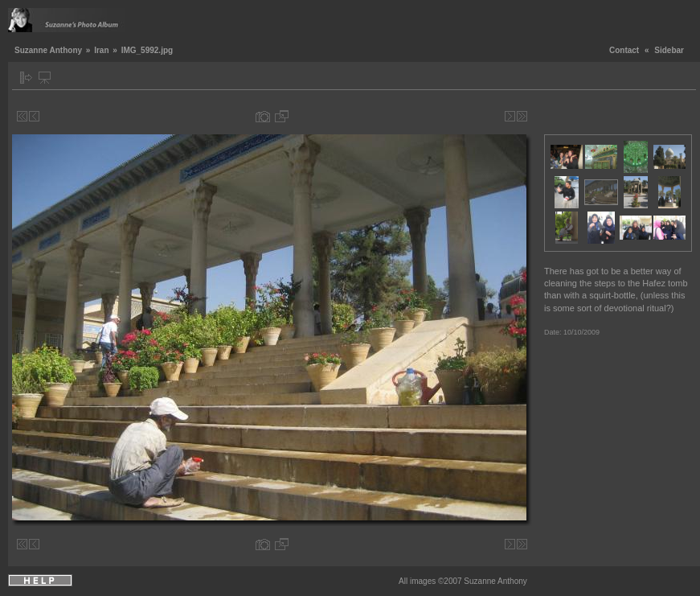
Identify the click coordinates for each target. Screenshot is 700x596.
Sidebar (669, 50)
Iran (101, 50)
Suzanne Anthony (48, 50)
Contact (624, 50)
